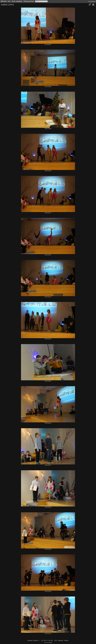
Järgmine (61, 640)
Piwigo (51, 642)
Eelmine (35, 640)
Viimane (66, 640)
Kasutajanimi (92, 1)
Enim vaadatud (17, 1)
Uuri (9, 1)
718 (49, 640)
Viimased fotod (29, 1)
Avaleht (4, 5)
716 (45, 640)
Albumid (4, 1)
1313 (56, 640)
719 (52, 640)
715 (42, 640)
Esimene (30, 640)
